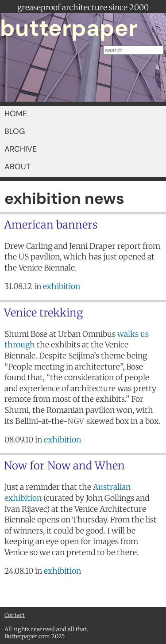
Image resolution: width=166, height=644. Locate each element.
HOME (16, 114)
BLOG (15, 131)
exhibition (62, 286)
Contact (15, 615)
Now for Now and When (64, 466)
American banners (51, 225)
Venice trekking (43, 313)
